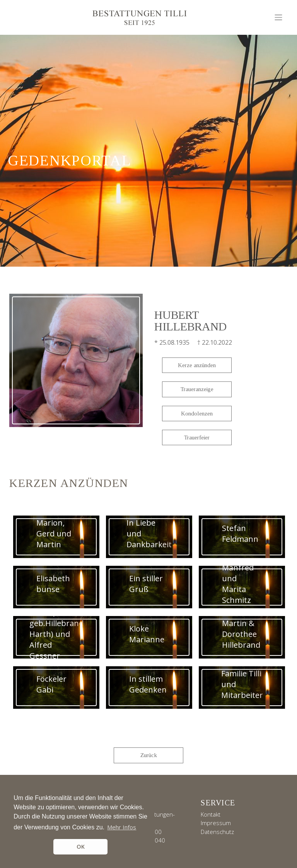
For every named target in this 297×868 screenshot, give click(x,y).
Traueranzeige (197, 389)
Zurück (149, 755)
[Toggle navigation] (278, 17)
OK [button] (81, 847)
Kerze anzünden (197, 365)
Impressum (216, 823)
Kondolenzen (197, 414)
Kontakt (211, 814)
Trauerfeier (197, 437)
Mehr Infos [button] (122, 827)
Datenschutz (217, 832)
